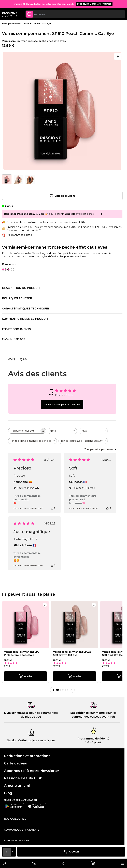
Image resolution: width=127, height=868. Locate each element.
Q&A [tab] (23, 359)
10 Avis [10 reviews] (57, 666)
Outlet (22, 740)
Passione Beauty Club (23, 778)
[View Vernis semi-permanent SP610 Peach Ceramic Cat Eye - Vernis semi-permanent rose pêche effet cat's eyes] (7, 179)
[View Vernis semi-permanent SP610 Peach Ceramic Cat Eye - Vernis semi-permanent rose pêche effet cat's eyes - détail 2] (19, 179)
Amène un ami (17, 786)
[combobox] (75, 14)
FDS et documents (16, 329)
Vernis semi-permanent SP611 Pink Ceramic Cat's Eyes (23, 653)
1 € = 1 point (93, 742)
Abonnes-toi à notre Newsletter (32, 771)
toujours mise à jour (41, 740)
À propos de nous (17, 841)
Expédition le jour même (88, 713)
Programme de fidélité (93, 739)
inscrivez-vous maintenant (94, 4)
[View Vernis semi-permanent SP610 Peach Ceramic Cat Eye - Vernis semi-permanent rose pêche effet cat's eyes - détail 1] (30, 179)
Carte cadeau (16, 763)
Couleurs (27, 24)
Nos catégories (15, 819)
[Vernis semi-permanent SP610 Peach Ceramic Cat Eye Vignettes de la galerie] (18, 179)
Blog (8, 793)
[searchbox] (24, 431)
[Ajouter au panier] (71, 852)
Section (12, 740)
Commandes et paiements (22, 830)
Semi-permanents (11, 24)
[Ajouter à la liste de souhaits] (62, 196)
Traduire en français (26, 488)
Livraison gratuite (16, 713)
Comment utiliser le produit (25, 319)
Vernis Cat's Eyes (43, 24)
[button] (53, 690)
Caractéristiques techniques (26, 309)
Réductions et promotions (27, 756)
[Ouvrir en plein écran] (118, 56)
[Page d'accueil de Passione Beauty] (10, 14)
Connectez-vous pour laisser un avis (62, 404)
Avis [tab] (12, 359)
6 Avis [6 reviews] (7, 666)
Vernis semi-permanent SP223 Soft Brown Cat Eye (72, 653)
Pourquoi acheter (17, 298)
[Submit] (30, 14)
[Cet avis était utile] (52, 508)
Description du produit (21, 288)
